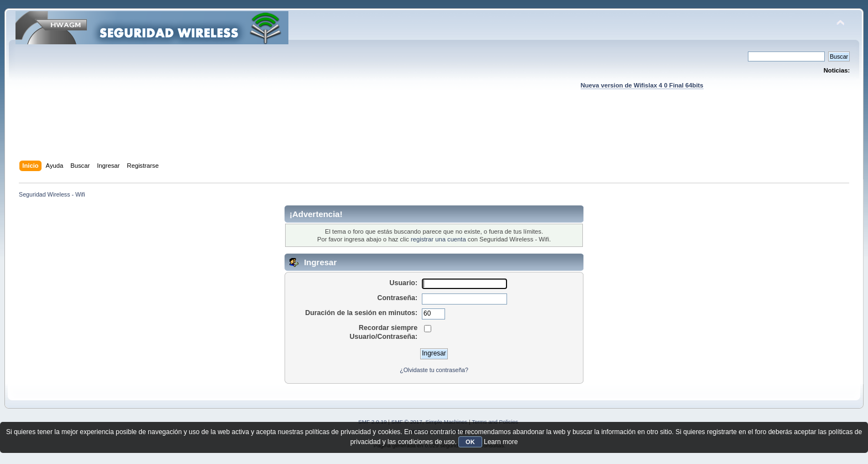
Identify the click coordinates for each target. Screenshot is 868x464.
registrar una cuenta (438, 239)
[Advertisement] (434, 136)
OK (470, 442)
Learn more (501, 442)
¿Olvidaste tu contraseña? (434, 370)
